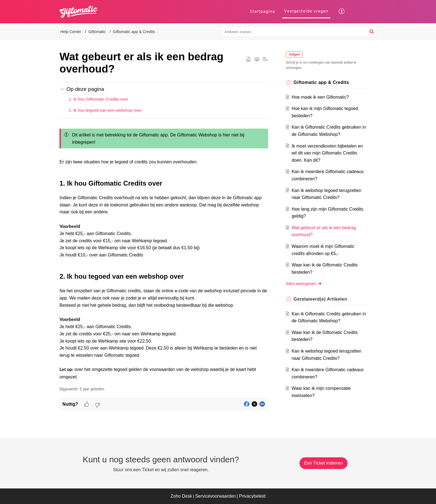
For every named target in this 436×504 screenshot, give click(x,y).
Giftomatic (97, 32)
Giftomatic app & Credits (134, 32)
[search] (299, 32)
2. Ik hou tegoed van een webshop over (105, 110)
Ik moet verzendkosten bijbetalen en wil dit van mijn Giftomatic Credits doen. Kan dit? (327, 153)
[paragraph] (164, 253)
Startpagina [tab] (262, 11)
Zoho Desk (181, 496)
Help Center (71, 32)
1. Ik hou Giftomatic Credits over (98, 99)
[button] (342, 12)
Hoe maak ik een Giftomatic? (320, 97)
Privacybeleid (252, 496)
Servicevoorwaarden (215, 496)
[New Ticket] (324, 463)
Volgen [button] (294, 54)
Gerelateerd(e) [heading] (320, 299)
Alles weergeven (304, 284)
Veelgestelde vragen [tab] (306, 11)
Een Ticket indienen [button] (324, 463)
